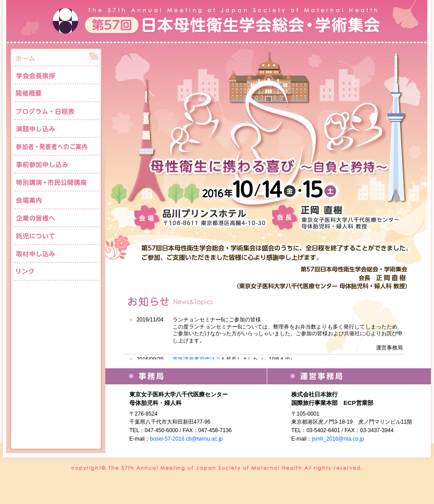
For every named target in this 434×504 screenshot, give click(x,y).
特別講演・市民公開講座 (56, 183)
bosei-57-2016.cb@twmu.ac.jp (186, 439)
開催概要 (56, 93)
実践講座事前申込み (197, 359)
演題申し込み (56, 129)
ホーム (56, 58)
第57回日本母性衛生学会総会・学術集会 (217, 22)
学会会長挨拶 (56, 75)
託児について (56, 236)
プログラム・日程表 (56, 111)
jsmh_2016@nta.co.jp (338, 439)
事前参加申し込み (56, 165)
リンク (56, 272)
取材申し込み (56, 254)
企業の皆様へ (56, 218)
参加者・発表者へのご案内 (56, 147)
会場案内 (56, 200)
